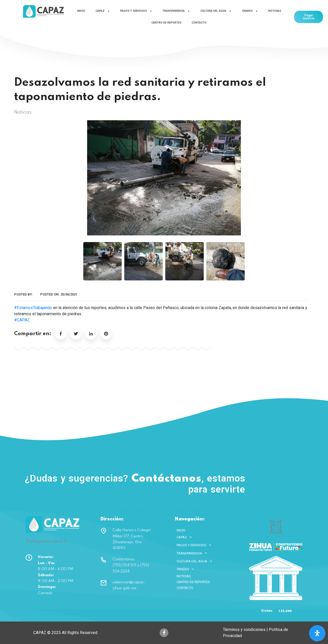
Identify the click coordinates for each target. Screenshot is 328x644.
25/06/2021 (69, 294)
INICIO (81, 11)
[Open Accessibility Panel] (317, 633)
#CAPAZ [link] (22, 320)
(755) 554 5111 (272, 483)
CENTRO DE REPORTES (166, 23)
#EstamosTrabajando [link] (33, 308)
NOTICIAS (275, 11)
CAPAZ (103, 11)
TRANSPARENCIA (176, 11)
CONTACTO (199, 23)
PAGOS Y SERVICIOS (136, 11)
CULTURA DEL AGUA (216, 11)
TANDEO (250, 11)
